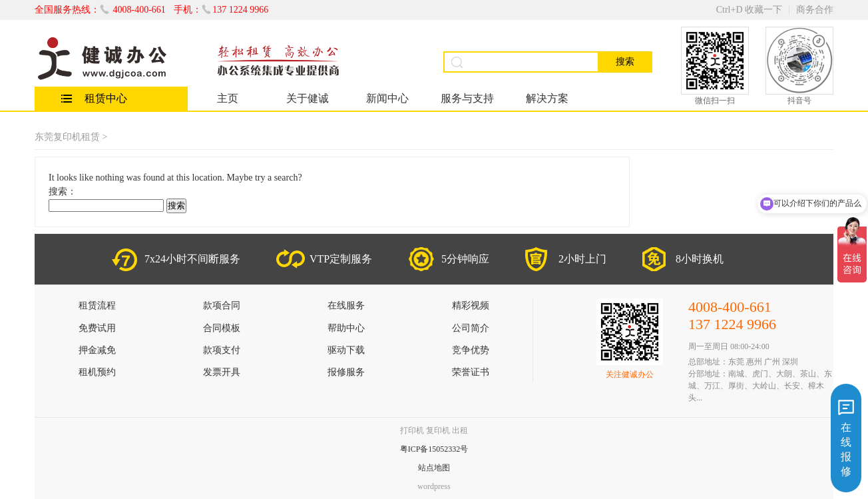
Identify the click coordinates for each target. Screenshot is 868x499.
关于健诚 (308, 98)
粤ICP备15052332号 (434, 449)
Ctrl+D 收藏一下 (749, 10)
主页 (228, 98)
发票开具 (222, 372)
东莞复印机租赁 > (71, 137)
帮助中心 (346, 328)
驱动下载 (346, 350)
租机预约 (97, 372)
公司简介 (471, 328)
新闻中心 (387, 98)
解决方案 (547, 98)
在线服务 (346, 305)
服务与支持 (467, 98)
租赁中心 (106, 98)
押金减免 (97, 350)
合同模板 (222, 328)
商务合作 (815, 10)
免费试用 (97, 328)
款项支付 (222, 350)
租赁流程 (97, 305)
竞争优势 (471, 350)
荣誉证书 (471, 372)
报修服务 (346, 372)
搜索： (63, 192)
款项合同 (222, 305)
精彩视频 (471, 305)
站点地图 (434, 468)
